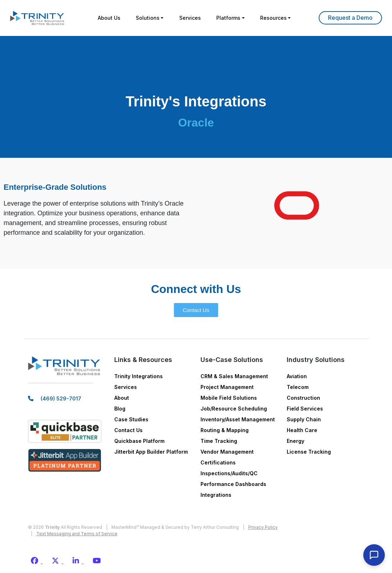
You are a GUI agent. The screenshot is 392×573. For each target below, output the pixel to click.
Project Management (227, 387)
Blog (120, 409)
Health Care (302, 430)
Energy (296, 441)
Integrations (216, 495)
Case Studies (131, 419)
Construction (303, 398)
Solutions (147, 18)
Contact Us (128, 430)
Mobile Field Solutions (229, 398)
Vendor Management (227, 452)
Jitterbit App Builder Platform (151, 452)
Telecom (298, 387)
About (122, 398)
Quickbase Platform (139, 441)
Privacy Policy (263, 527)
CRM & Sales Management (234, 376)
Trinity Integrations (139, 376)
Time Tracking (219, 441)
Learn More (350, 18)
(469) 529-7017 (61, 400)
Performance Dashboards (233, 484)
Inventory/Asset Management (238, 419)
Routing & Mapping (225, 430)
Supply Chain (304, 419)
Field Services (305, 409)
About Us (107, 18)
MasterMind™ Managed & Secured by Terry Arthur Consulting (175, 527)
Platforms (229, 18)
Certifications (218, 462)
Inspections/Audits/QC (229, 473)
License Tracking (309, 452)
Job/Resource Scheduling (234, 409)
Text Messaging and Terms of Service (77, 534)
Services (190, 18)
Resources (275, 18)
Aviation (297, 376)
